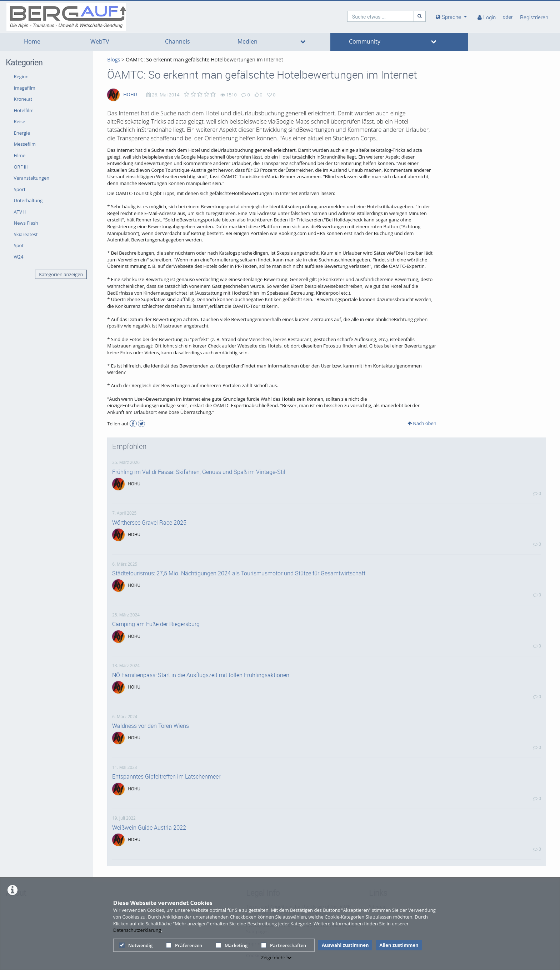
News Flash (26, 223)
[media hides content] (451, 17)
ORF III (21, 167)
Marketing (232, 945)
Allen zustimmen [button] (399, 945)
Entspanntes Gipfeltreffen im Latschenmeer (166, 776)
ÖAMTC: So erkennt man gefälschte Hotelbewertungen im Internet (204, 59)
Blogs (114, 59)
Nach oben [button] (422, 423)
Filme (20, 155)
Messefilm (25, 144)
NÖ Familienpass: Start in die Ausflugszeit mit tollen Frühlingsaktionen (201, 675)
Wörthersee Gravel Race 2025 (149, 522)
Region (21, 76)
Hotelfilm (24, 110)
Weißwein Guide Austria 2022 (149, 827)
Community (365, 42)
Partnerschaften (284, 945)
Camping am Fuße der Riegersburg (156, 624)
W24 (19, 257)
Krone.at (23, 99)
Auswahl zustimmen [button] (345, 945)
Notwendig (136, 945)
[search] (381, 16)
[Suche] (420, 16)
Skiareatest (26, 234)
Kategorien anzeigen (61, 274)
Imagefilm (25, 88)
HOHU (130, 94)
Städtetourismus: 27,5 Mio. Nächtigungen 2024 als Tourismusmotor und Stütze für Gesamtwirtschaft (239, 573)
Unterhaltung (28, 200)
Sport (20, 189)
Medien (247, 42)
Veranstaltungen (32, 178)
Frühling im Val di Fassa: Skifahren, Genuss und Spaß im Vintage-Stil (199, 472)
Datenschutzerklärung (137, 930)
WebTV (100, 42)
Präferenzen (184, 945)
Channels (177, 42)
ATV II (20, 212)
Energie (22, 133)
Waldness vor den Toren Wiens (151, 726)
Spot (19, 245)
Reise (20, 121)
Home (32, 42)
